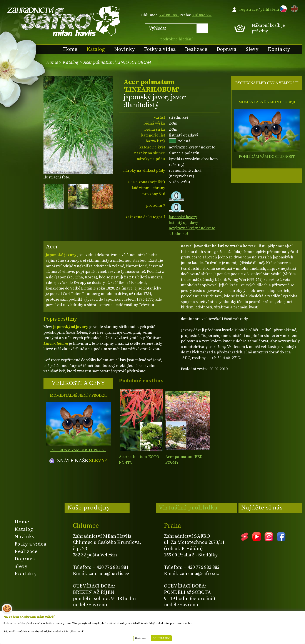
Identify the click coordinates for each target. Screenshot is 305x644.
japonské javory (183, 217)
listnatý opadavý (183, 223)
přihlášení (270, 9)
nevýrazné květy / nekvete (192, 228)
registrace (249, 9)
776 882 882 (202, 15)
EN (293, 8)
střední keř (179, 234)
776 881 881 (169, 15)
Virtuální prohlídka (188, 508)
